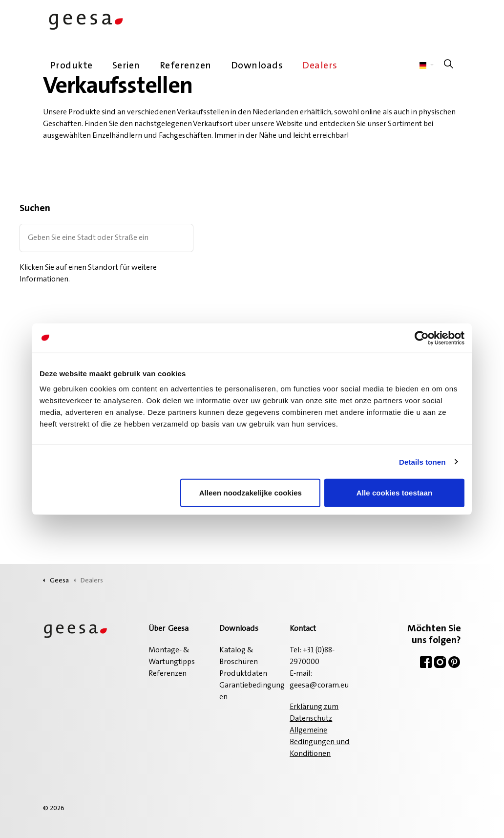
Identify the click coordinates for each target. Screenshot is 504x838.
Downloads (257, 66)
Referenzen (186, 66)
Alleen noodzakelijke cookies (251, 493)
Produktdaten (243, 674)
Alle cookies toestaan (395, 493)
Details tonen (422, 462)
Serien (126, 66)
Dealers (320, 66)
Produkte (72, 66)
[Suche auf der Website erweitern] (449, 66)
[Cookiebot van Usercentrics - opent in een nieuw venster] (422, 338)
